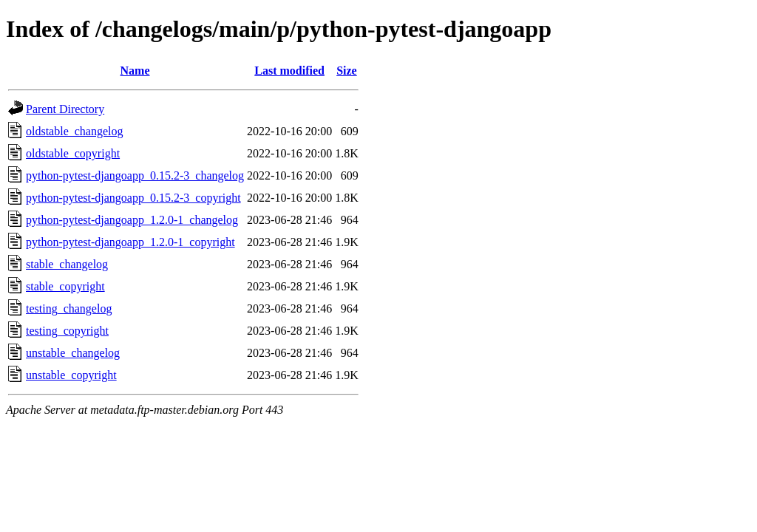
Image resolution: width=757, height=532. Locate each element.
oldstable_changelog (75, 131)
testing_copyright (67, 331)
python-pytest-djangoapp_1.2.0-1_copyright (130, 242)
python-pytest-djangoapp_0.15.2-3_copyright (133, 198)
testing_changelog (69, 308)
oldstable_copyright (73, 153)
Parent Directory (65, 109)
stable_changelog (67, 264)
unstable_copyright (71, 375)
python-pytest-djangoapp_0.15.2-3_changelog (135, 175)
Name (135, 71)
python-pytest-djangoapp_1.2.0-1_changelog (132, 220)
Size (347, 71)
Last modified (289, 71)
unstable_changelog (73, 353)
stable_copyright (65, 286)
